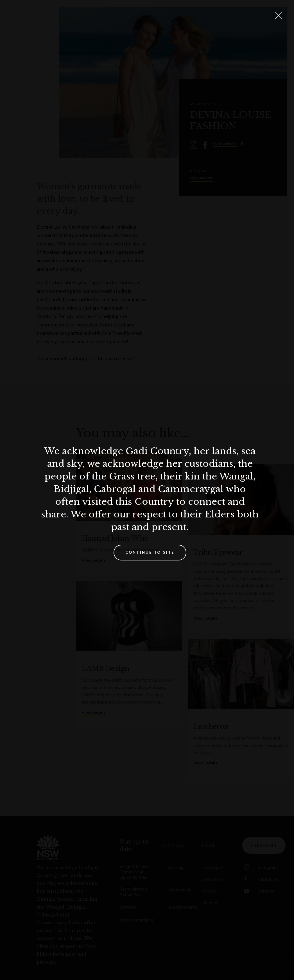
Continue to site (150, 552)
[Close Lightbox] (279, 15)
